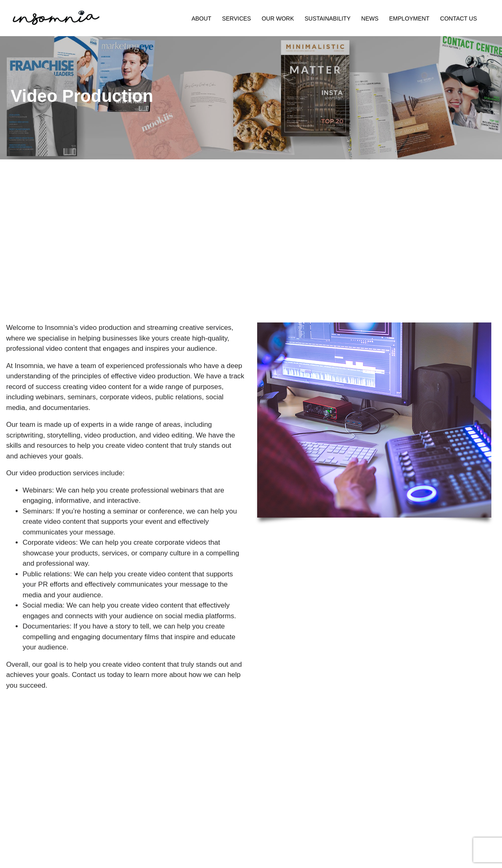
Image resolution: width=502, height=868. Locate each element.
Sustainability (327, 18)
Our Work (278, 18)
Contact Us (458, 18)
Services (236, 18)
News (370, 18)
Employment (409, 18)
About (201, 18)
